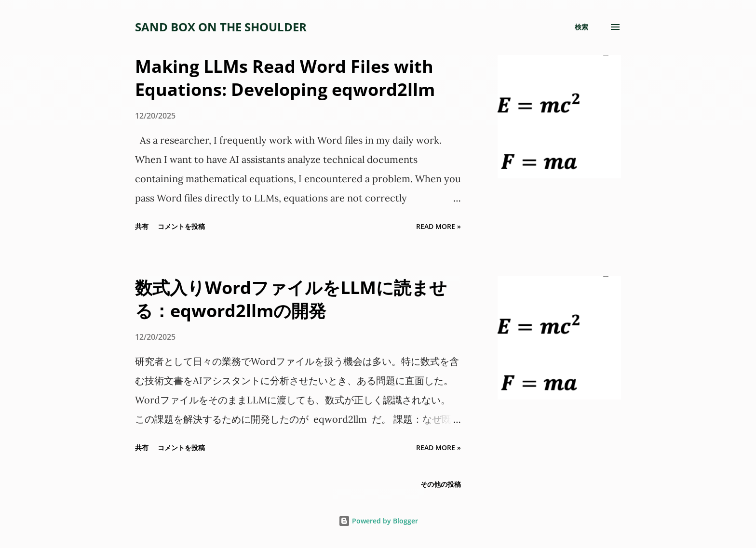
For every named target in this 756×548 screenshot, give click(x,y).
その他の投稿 (441, 484)
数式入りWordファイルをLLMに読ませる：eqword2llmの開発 (291, 299)
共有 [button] (142, 226)
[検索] (581, 27)
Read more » (439, 226)
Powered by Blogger (378, 521)
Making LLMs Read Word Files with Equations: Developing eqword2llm (285, 78)
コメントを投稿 (181, 226)
